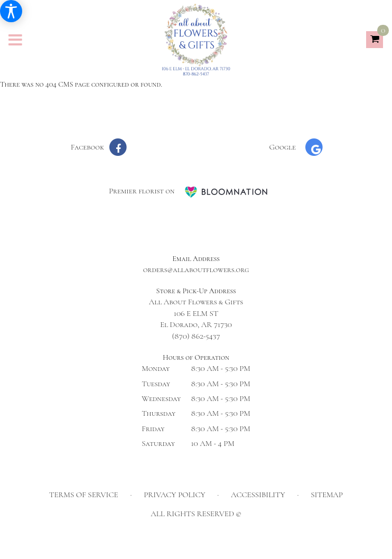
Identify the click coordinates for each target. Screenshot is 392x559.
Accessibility (258, 495)
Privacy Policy (174, 495)
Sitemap (327, 495)
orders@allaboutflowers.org (196, 269)
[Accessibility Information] (11, 11)
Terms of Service (84, 495)
